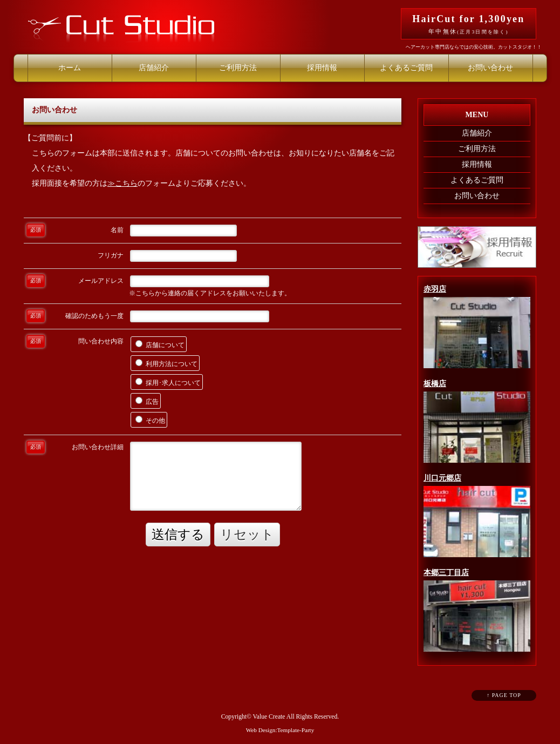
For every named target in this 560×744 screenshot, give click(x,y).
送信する (178, 534)
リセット (247, 534)
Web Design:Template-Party (280, 730)
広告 (147, 401)
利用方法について (166, 363)
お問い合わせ (490, 68)
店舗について (160, 344)
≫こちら (122, 183)
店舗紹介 (154, 68)
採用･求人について (168, 382)
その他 (150, 420)
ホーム (70, 68)
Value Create (269, 717)
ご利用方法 (238, 68)
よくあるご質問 (406, 68)
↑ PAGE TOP (504, 695)
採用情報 (322, 68)
